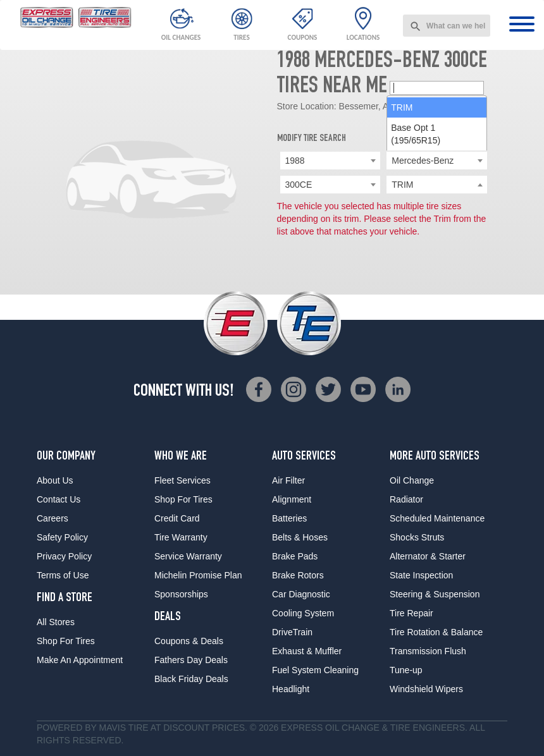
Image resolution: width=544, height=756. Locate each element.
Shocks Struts (417, 537)
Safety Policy (62, 537)
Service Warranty (188, 556)
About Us (55, 480)
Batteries (289, 518)
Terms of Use (63, 575)
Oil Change (412, 480)
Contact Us (59, 499)
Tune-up (406, 670)
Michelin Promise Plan (198, 575)
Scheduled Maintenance (437, 518)
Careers (53, 518)
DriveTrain (292, 632)
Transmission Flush (428, 651)
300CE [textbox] (299, 185)
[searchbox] (437, 185)
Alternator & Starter (428, 556)
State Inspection (421, 575)
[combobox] (447, 26)
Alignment (292, 499)
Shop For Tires (66, 641)
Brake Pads (295, 556)
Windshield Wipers (426, 689)
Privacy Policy (64, 556)
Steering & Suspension (435, 594)
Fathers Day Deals (191, 660)
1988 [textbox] (295, 161)
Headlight (291, 689)
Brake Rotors (298, 575)
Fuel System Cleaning (315, 670)
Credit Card (177, 518)
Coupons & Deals (189, 641)
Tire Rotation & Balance (436, 632)
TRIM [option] (402, 205)
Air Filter (288, 480)
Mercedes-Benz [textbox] (423, 161)
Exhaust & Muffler (307, 651)
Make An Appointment (80, 660)
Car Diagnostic (301, 594)
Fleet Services (182, 480)
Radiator (406, 499)
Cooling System (303, 613)
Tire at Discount (169, 728)
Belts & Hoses (300, 537)
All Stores (56, 622)
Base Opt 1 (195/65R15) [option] (416, 231)
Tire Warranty (181, 537)
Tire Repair (411, 613)
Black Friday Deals (191, 679)
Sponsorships (181, 594)
